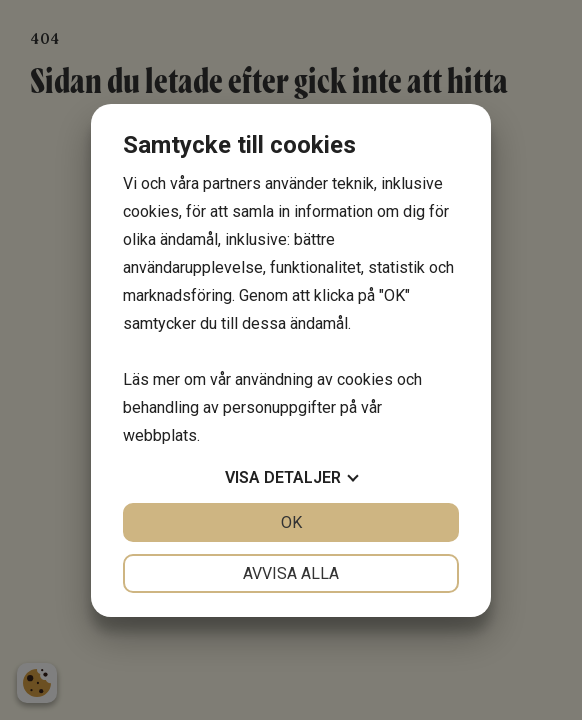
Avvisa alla (291, 573)
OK (291, 522)
